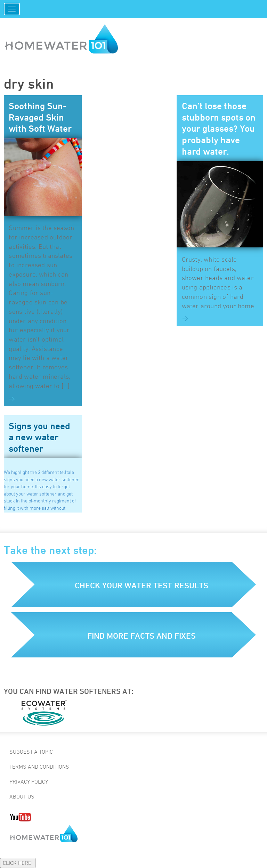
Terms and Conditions (39, 767)
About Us (22, 796)
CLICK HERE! (18, 863)
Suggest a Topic (31, 752)
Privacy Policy (29, 781)
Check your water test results (141, 585)
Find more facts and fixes (141, 636)
